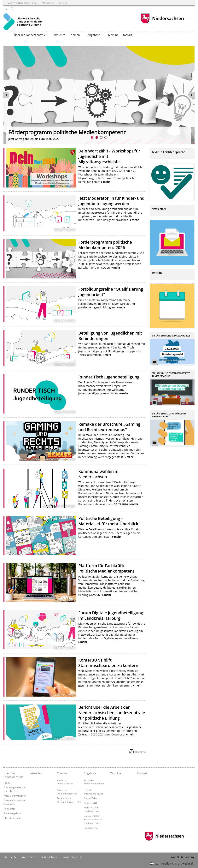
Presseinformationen (15, 796)
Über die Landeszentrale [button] (30, 35)
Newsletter (9, 809)
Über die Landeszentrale (13, 775)
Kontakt (127, 35)
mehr (107, 182)
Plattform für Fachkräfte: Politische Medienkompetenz (106, 568)
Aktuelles (59, 35)
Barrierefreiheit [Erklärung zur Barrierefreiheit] (72, 857)
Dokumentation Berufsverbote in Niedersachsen (93, 819)
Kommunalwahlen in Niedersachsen (98, 474)
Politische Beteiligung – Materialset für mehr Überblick (108, 521)
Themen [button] (75, 35)
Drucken (140, 752)
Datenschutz (49, 857)
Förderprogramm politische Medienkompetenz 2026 (105, 245)
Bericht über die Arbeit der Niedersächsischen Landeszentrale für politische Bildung (112, 713)
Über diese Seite (12, 818)
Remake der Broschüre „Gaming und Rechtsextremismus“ (109, 427)
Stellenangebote (12, 813)
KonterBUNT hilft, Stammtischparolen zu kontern (108, 663)
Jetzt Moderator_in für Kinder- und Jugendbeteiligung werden (111, 201)
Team (7, 783)
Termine (113, 35)
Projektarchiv (91, 828)
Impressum (29, 857)
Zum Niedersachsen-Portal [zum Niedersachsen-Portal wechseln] (23, 3)
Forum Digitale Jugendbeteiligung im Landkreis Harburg (111, 615)
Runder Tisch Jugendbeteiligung (109, 377)
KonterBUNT (90, 803)
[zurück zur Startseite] (23, 22)
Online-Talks (90, 798)
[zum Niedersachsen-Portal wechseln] (162, 23)
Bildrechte (10, 857)
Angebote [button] (94, 35)
